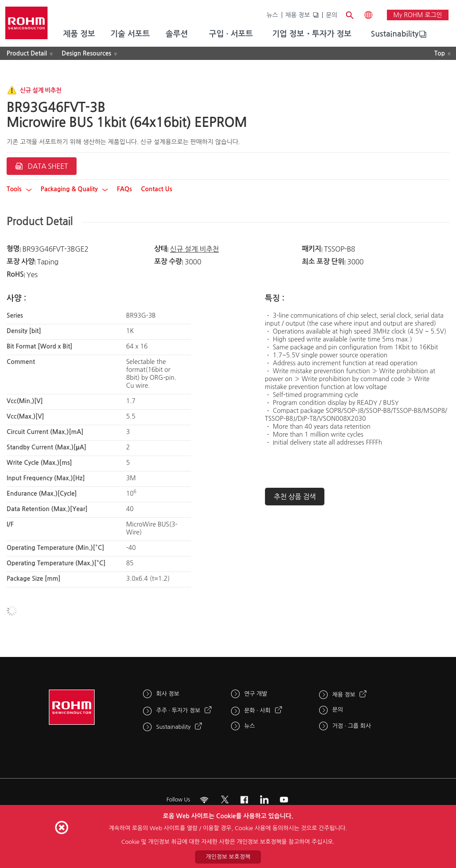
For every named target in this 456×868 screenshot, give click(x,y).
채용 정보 (298, 15)
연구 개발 (256, 694)
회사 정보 (168, 694)
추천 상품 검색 (295, 497)
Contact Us (156, 189)
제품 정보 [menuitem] (79, 34)
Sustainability (395, 34)
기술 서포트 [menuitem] (130, 34)
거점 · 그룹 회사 (352, 726)
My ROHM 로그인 (418, 15)
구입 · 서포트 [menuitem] (231, 34)
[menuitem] (395, 34)
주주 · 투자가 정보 (178, 710)
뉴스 (272, 15)
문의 (331, 15)
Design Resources (86, 53)
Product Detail (27, 53)
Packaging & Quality (74, 189)
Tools (19, 189)
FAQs (124, 189)
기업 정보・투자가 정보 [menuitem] (312, 34)
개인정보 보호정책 (228, 857)
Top (439, 53)
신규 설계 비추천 (194, 249)
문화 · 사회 (257, 710)
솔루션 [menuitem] (177, 34)
